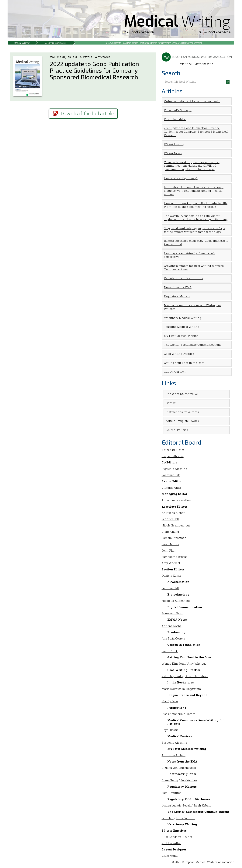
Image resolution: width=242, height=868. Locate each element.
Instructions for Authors (182, 412)
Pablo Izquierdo (172, 676)
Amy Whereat (171, 563)
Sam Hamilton (172, 793)
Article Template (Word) (182, 421)
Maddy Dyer (170, 701)
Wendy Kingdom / (174, 664)
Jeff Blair (168, 818)
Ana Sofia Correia (173, 638)
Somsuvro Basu (172, 613)
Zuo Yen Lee (189, 780)
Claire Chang (170, 532)
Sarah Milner (170, 544)
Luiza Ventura (186, 818)
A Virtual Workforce (55, 43)
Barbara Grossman (174, 538)
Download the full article (83, 114)
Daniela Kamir (171, 576)
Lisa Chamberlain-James (179, 714)
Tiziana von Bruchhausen (179, 768)
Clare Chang (170, 780)
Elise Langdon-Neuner (177, 837)
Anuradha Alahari (174, 513)
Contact (171, 403)
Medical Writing (22, 43)
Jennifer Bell (170, 519)
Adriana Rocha (172, 626)
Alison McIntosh (197, 676)
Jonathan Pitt (171, 475)
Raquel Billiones (173, 456)
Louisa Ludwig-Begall (176, 805)
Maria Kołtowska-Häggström (181, 689)
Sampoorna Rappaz (175, 557)
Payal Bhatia (170, 730)
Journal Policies (177, 430)
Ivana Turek (170, 651)
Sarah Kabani (202, 805)
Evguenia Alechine (174, 469)
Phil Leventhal (171, 843)
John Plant (169, 551)
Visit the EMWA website (197, 62)
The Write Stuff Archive (182, 394)
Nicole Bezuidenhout (176, 525)
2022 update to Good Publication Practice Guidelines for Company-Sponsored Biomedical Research (154, 43)
